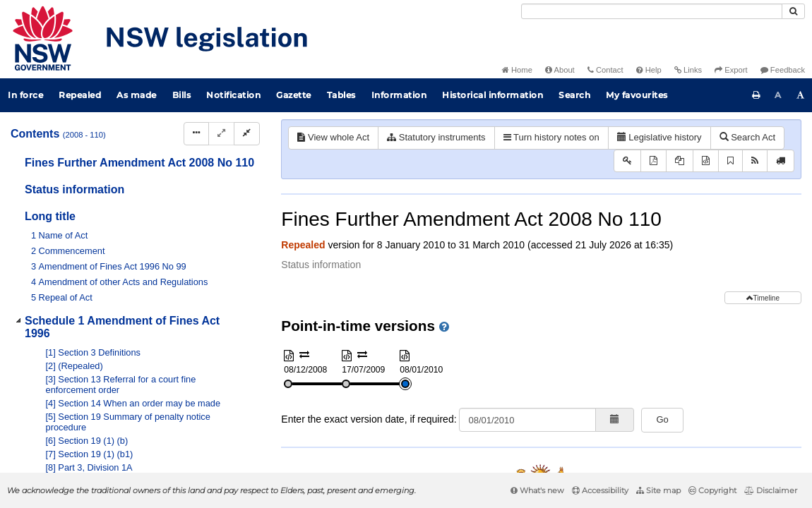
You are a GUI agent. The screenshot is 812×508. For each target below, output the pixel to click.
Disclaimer (771, 490)
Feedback (783, 70)
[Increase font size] (801, 95)
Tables (341, 95)
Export (731, 70)
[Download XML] (706, 161)
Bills (182, 95)
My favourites (637, 95)
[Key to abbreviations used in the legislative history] (627, 161)
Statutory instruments (436, 137)
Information (399, 95)
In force (25, 95)
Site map (658, 490)
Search (574, 95)
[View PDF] (653, 161)
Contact (605, 70)
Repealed (80, 95)
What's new (537, 490)
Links (688, 70)
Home (517, 70)
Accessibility (600, 490)
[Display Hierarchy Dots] (196, 134)
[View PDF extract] (680, 161)
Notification (233, 95)
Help (649, 70)
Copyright (712, 490)
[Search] (652, 11)
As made (137, 95)
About (560, 70)
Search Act (747, 137)
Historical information (492, 95)
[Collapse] (247, 134)
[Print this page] (756, 95)
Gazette (294, 95)
